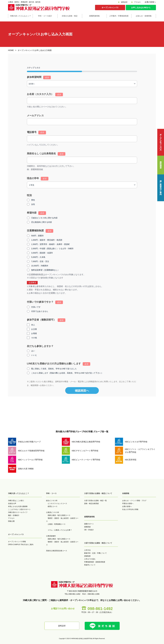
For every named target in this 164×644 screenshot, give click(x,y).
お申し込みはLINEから (141, 8)
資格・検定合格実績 (91, 504)
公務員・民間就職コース (57, 524)
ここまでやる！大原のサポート (19, 509)
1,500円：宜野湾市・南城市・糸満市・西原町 (50, 244)
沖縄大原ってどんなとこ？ (20, 16)
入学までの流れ (90, 559)
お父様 (34, 329)
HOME (11, 50)
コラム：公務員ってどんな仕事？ (60, 530)
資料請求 (124, 2)
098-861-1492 (100, 609)
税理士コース (53, 506)
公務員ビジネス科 (53, 512)
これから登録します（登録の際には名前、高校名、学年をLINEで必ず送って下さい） (67, 373)
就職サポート (89, 524)
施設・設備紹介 (14, 515)
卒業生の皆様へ (128, 504)
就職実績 (87, 527)
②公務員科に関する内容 (42, 222)
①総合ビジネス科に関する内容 (44, 218)
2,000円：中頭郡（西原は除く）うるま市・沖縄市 (52, 249)
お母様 (34, 333)
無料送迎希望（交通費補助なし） (45, 270)
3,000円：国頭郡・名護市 (42, 253)
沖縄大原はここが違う (16, 501)
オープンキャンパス (110, 8)
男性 (33, 200)
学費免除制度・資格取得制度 (95, 562)
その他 (34, 338)
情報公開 (11, 521)
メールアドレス (35, 116)
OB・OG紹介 (89, 530)
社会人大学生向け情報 (130, 509)
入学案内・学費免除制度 (119, 16)
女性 (33, 204)
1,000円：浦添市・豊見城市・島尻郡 (47, 240)
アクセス (137, 2)
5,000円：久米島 (38, 257)
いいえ (34, 355)
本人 (33, 325)
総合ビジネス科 (52, 501)
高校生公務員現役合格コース (57, 551)
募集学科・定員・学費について (95, 553)
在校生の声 (12, 504)
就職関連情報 (94, 16)
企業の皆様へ (150, 2)
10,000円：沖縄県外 (40, 266)
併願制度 (87, 556)
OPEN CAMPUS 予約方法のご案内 (21, 545)
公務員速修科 (51, 536)
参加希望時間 (39, 77)
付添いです (36, 307)
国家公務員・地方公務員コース (59, 515)
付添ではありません (40, 311)
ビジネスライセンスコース (57, 504)
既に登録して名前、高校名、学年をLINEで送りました (54, 369)
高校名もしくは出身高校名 (46, 154)
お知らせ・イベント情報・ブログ (134, 501)
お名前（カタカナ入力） (45, 95)
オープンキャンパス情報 (17, 542)
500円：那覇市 (37, 236)
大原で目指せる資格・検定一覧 (95, 501)
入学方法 (87, 550)
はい (33, 351)
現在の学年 (38, 179)
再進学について (90, 565)
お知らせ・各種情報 (144, 16)
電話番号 (36, 132)
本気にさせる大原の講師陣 (18, 506)
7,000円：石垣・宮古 (40, 261)
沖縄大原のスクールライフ (18, 512)
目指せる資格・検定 (70, 16)
